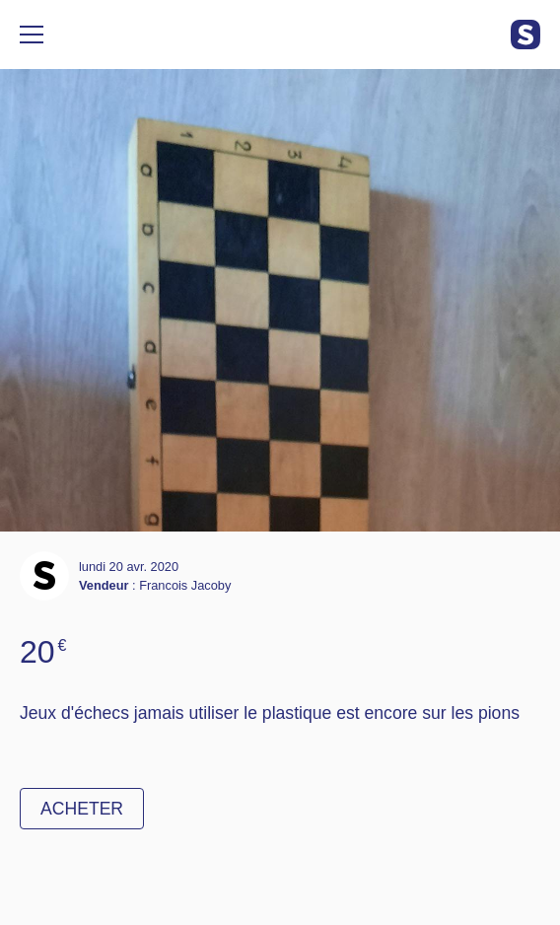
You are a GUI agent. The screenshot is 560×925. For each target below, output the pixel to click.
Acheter (82, 809)
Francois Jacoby (185, 585)
